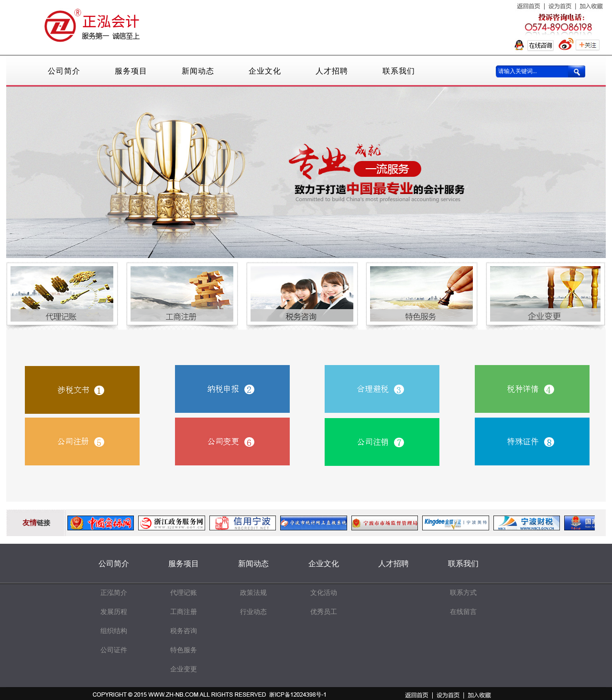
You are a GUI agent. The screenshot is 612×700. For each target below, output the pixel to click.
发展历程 (114, 612)
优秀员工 (324, 612)
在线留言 (463, 612)
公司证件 (114, 650)
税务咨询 (184, 631)
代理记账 (184, 593)
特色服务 (184, 650)
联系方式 (463, 593)
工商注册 (184, 612)
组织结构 (114, 631)
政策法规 (253, 593)
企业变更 (184, 669)
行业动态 (253, 612)
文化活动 (324, 593)
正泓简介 (114, 593)
